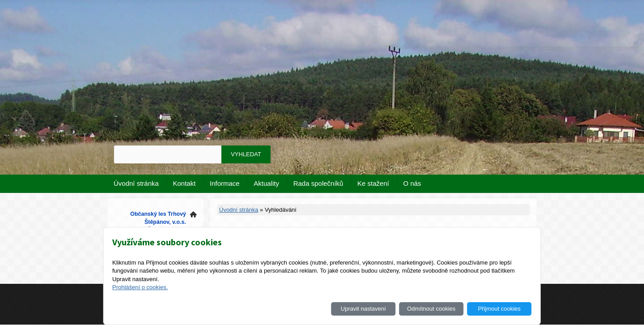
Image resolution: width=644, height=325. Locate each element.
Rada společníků (318, 183)
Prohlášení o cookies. (140, 287)
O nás (412, 183)
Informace (225, 183)
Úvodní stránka (136, 183)
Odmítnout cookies (431, 309)
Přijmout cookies (499, 309)
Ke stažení (373, 183)
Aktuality (266, 183)
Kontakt (184, 183)
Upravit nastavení (363, 309)
